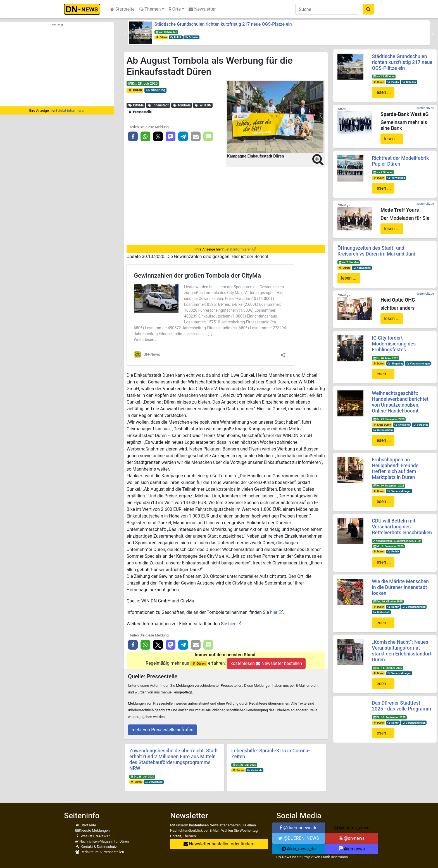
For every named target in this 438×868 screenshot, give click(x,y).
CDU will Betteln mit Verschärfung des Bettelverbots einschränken (402, 527)
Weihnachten (383, 430)
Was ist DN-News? (92, 836)
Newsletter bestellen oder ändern (219, 844)
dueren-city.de (425, 108)
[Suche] (327, 9)
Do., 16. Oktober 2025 (388, 601)
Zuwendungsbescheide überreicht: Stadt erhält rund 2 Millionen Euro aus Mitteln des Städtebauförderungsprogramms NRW (174, 759)
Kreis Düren (382, 425)
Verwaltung (154, 782)
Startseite (122, 9)
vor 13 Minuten (166, 32)
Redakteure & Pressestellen (100, 852)
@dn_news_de (299, 849)
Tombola (181, 105)
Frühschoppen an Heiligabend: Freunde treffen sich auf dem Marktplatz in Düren (395, 468)
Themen (150, 9)
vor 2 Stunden (383, 172)
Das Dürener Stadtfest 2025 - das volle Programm (401, 706)
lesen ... (383, 92)
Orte (175, 9)
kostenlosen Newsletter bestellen (266, 663)
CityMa (136, 105)
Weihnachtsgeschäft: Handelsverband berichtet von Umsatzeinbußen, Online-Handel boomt (400, 402)
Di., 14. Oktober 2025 (387, 668)
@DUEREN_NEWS (298, 838)
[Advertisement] (57, 67)
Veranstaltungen (418, 363)
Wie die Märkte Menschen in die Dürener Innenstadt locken (400, 587)
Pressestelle (140, 112)
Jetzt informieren (72, 110)
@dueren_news (352, 828)
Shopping (156, 90)
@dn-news (352, 838)
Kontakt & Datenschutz (96, 847)
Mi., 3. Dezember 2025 (388, 546)
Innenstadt (158, 105)
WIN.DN (203, 105)
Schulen (191, 37)
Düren (161, 37)
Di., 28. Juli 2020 (143, 84)
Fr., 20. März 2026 (385, 358)
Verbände (254, 770)
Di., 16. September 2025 (389, 717)
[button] (125, 34)
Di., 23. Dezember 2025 (389, 419)
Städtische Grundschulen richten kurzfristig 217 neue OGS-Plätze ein (223, 24)
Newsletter (202, 9)
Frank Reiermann (335, 857)
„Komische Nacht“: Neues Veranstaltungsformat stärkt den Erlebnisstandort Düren (402, 651)
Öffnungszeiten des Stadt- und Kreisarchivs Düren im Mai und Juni (376, 251)
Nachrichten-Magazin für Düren (102, 841)
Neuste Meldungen (92, 830)
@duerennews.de (299, 828)
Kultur (393, 607)
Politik (176, 37)
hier (274, 612)
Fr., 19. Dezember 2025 (389, 486)
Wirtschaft (381, 612)
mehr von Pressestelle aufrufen (162, 730)
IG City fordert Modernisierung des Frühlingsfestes (394, 344)
